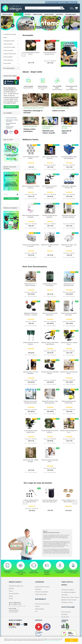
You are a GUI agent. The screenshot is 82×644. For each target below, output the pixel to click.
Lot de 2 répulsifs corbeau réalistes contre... (31, 431)
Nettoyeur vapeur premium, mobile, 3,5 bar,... (69, 402)
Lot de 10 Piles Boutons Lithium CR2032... (31, 158)
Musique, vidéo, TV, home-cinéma (70, 597)
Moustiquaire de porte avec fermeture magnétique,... (69, 216)
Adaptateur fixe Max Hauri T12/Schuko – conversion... (31, 314)
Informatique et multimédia (10, 34)
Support (11, 596)
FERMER (71, 640)
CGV (36, 612)
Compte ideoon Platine (41, 594)
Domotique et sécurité (67, 602)
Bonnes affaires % (66, 612)
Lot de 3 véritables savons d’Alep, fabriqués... (68, 501)
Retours (11, 591)
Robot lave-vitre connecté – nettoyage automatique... (31, 402)
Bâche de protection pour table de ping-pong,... (31, 187)
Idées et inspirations (8, 60)
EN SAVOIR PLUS (11, 107)
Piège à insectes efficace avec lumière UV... (50, 158)
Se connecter (62, 2)
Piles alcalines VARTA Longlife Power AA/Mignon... (69, 158)
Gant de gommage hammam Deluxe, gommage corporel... (50, 501)
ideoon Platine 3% (7, 14)
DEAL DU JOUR (19, 14)
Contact (11, 599)
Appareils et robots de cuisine (69, 600)
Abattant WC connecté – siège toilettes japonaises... (50, 402)
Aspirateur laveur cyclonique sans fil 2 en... (69, 373)
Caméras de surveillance (68, 590)
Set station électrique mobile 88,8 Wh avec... (50, 373)
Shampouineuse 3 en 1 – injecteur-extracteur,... (31, 285)
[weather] (63, 8)
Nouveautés (65, 615)
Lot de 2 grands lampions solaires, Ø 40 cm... (31, 53)
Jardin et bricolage (8, 44)
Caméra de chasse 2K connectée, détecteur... (50, 431)
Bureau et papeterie (8, 57)
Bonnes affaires (49, 14)
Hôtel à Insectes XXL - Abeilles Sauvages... (31, 461)
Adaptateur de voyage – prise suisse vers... (69, 246)
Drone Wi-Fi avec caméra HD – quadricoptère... (50, 187)
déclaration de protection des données (51, 640)
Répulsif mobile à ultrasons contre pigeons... (50, 285)
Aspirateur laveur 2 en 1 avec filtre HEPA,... (31, 373)
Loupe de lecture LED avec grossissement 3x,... (50, 53)
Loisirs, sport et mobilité (9, 47)
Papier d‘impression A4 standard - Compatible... (31, 216)
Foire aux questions (14, 594)
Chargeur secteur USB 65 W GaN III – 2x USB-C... (31, 246)
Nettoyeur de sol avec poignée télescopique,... (69, 314)
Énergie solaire (38, 14)
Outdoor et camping (8, 51)
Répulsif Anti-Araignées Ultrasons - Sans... (50, 246)
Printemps (28, 14)
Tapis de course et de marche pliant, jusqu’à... (50, 314)
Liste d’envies (72, 2)
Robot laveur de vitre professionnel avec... (69, 285)
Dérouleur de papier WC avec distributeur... (50, 216)
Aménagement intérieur (9, 41)
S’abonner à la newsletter (42, 592)
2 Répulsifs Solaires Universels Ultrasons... (31, 343)
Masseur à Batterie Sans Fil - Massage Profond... (32, 501)
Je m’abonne (11, 199)
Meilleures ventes (71, 14)
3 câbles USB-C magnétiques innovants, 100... (69, 187)
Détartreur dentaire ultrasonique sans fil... (50, 461)
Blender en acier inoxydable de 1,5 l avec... (69, 431)
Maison (5, 38)
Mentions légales (39, 609)
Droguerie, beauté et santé (10, 54)
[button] (24, 55)
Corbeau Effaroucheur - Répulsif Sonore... (69, 343)
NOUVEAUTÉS (60, 14)
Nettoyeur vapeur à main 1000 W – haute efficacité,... (50, 343)
